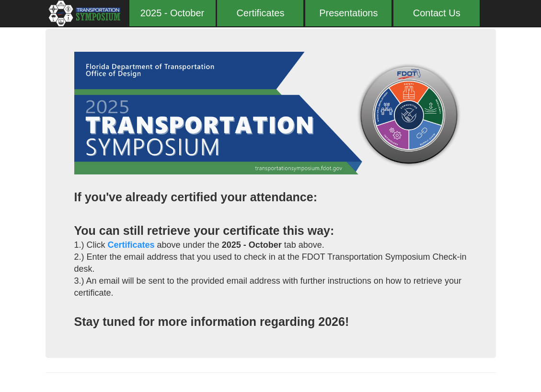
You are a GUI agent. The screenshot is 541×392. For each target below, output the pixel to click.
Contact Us (437, 13)
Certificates (260, 13)
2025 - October (172, 13)
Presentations (348, 13)
